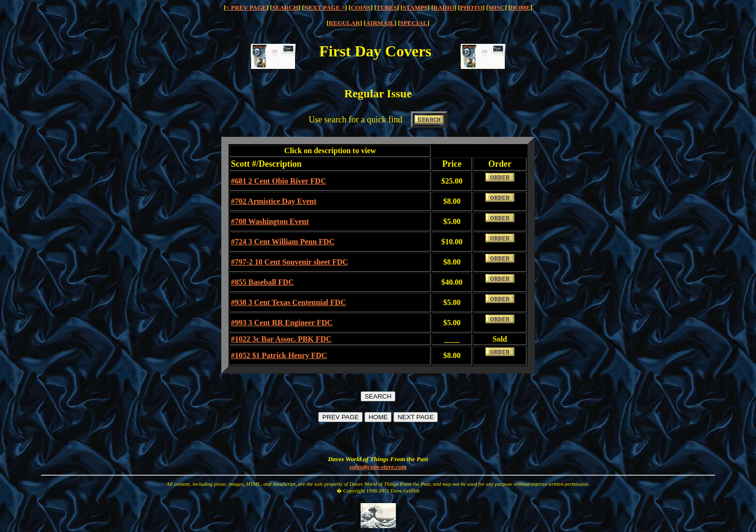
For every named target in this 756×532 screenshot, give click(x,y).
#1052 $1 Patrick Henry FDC (279, 355)
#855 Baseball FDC (263, 282)
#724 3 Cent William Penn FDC (283, 242)
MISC (497, 7)
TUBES (387, 7)
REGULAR (344, 23)
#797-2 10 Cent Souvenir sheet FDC (290, 262)
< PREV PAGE (246, 7)
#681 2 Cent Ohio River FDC (278, 181)
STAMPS (415, 7)
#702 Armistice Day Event (274, 201)
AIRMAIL (380, 23)
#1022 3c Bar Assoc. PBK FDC (281, 339)
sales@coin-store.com (378, 467)
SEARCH (285, 7)
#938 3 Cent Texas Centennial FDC (289, 302)
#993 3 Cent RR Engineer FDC (282, 323)
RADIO (444, 7)
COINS (360, 7)
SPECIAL (414, 23)
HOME (520, 7)
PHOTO (471, 7)
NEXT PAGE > (325, 7)
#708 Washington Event (270, 221)
